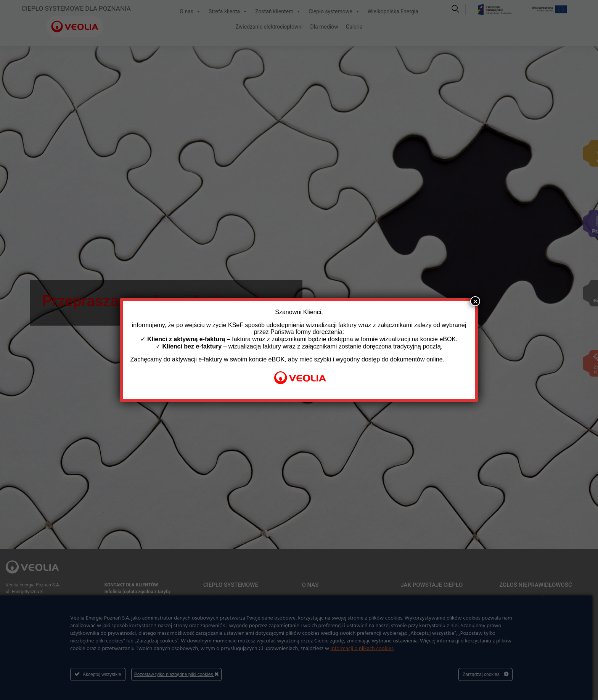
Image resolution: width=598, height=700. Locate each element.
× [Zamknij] (475, 301)
